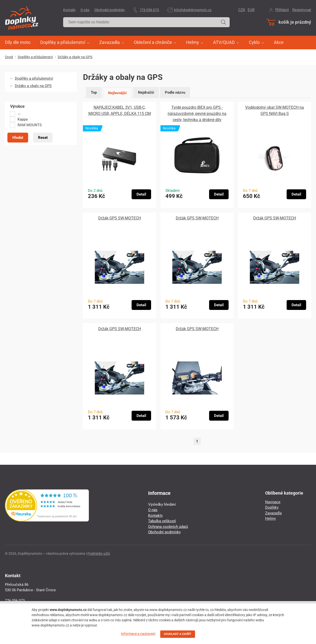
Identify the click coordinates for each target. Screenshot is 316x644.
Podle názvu (175, 92)
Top (94, 92)
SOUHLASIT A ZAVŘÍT (178, 634)
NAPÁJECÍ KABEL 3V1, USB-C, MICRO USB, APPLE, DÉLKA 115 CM (120, 110)
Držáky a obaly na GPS (75, 57)
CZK (242, 10)
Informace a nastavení (138, 634)
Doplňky (272, 507)
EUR (251, 10)
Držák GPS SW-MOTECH (120, 218)
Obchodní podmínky (110, 10)
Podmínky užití (99, 554)
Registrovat (302, 10)
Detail (141, 194)
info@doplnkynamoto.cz (193, 10)
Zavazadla (273, 513)
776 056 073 (149, 10)
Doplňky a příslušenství (35, 57)
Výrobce (17, 107)
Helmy (270, 519)
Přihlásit (282, 10)
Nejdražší (146, 92)
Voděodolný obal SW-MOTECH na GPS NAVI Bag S (275, 110)
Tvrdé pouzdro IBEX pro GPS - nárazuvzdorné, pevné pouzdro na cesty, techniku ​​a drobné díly (197, 114)
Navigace (273, 502)
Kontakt (69, 10)
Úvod (9, 57)
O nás (85, 10)
